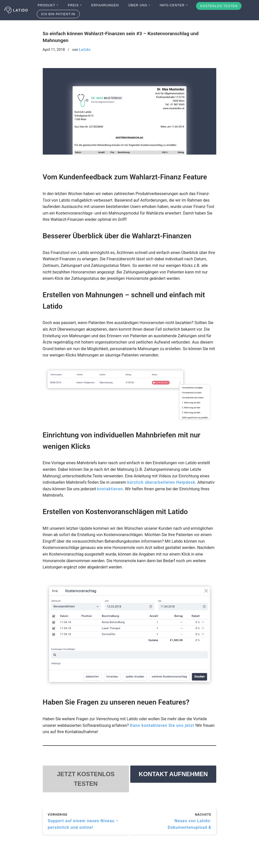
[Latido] (16, 10)
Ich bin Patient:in (58, 14)
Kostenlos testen (219, 6)
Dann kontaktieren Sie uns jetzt (162, 725)
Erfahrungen (105, 5)
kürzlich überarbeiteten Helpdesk (161, 482)
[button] (57, 5)
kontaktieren (110, 489)
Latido (85, 50)
